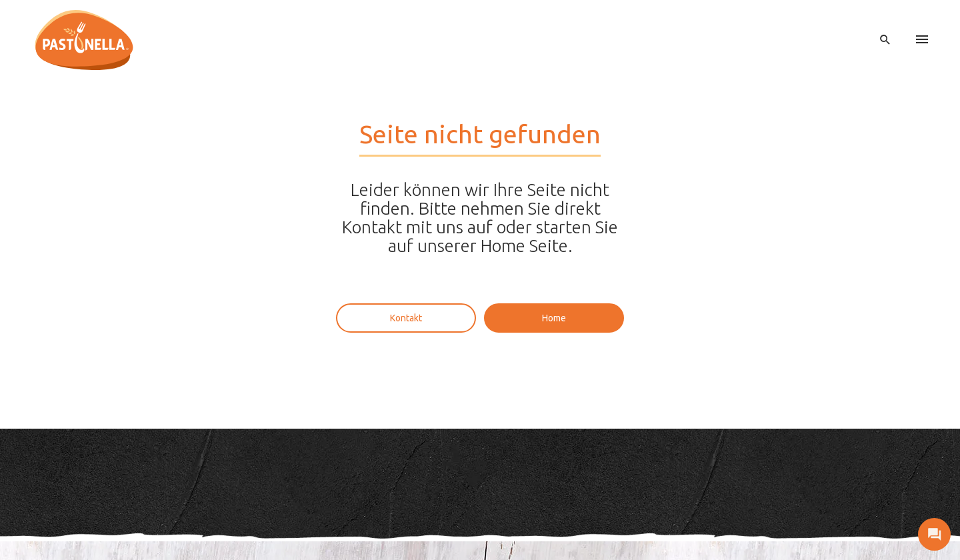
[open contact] (934, 534)
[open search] (885, 40)
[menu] (922, 40)
